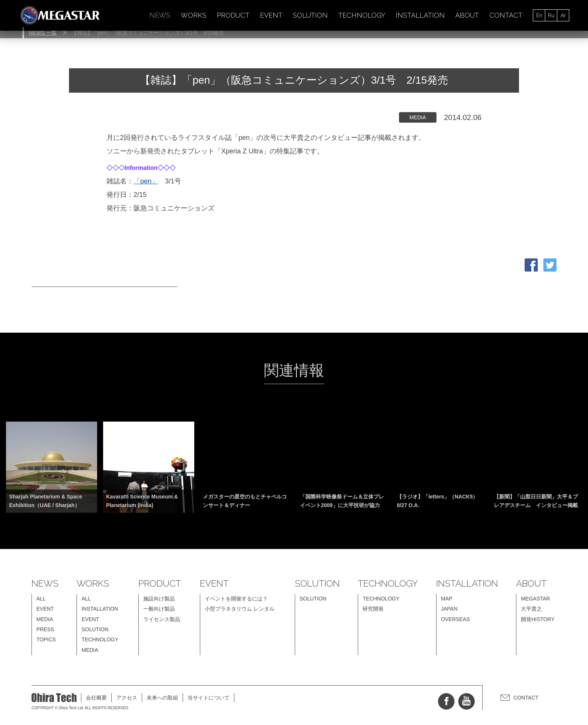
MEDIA (45, 619)
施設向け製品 (159, 599)
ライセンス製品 (162, 619)
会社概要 (96, 698)
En (539, 15)
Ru (551, 15)
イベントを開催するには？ (236, 599)
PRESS (45, 629)
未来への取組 (162, 698)
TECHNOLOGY (362, 15)
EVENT (271, 15)
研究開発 (373, 609)
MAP (447, 599)
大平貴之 (531, 609)
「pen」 (146, 181)
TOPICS (46, 639)
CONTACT (506, 15)
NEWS (160, 15)
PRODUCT (233, 15)
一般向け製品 (159, 609)
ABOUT (467, 15)
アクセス (127, 698)
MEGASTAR (535, 599)
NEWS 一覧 (43, 33)
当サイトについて (208, 698)
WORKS (193, 15)
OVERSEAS (455, 619)
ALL (41, 599)
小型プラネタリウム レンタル (240, 609)
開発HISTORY (538, 619)
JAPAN (449, 609)
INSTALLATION (420, 15)
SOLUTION (310, 15)
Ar (563, 15)
